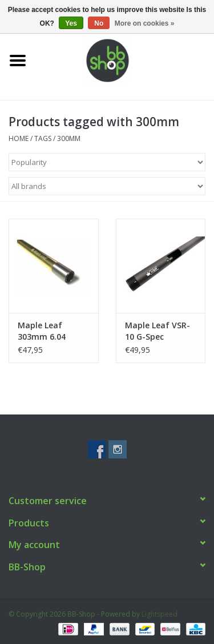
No (99, 23)
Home (19, 138)
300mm (69, 138)
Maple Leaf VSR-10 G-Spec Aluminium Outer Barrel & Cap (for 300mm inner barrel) (160, 331)
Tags (43, 138)
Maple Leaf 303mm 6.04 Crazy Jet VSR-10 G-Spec (51, 331)
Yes (71, 23)
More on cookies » (145, 23)
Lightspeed (160, 614)
